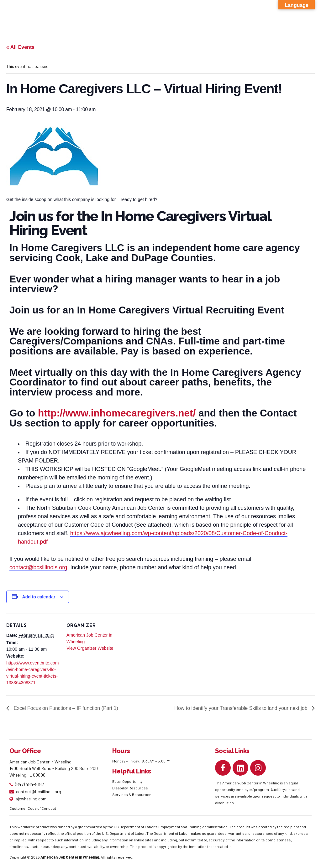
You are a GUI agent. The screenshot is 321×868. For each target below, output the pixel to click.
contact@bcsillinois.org (38, 567)
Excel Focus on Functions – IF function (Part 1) (65, 708)
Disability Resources (130, 788)
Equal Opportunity (128, 781)
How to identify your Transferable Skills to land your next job (242, 708)
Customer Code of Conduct (33, 808)
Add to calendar (39, 597)
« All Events (20, 47)
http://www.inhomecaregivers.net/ (117, 413)
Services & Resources (132, 794)
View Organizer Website (90, 648)
